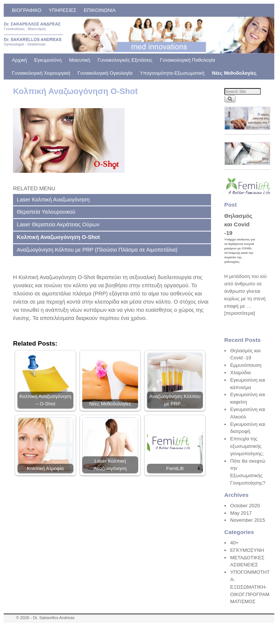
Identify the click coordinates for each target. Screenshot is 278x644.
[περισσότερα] (240, 313)
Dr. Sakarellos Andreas (54, 618)
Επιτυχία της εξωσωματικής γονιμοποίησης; (247, 446)
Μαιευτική (80, 60)
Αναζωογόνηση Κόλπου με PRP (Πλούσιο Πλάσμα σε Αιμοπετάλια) (97, 250)
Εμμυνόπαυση (246, 365)
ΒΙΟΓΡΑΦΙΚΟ (27, 10)
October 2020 (245, 506)
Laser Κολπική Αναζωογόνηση (53, 200)
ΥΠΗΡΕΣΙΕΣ (63, 10)
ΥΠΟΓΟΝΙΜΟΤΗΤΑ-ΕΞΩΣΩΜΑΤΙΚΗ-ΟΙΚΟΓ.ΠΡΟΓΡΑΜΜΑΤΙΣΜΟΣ (250, 587)
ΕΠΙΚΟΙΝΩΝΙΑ (100, 10)
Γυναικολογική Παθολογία (188, 60)
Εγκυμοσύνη (48, 60)
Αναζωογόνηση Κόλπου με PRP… (175, 400)
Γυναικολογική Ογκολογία (105, 73)
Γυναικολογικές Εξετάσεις (125, 60)
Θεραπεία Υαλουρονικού (46, 212)
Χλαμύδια (240, 373)
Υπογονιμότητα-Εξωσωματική (172, 73)
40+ (234, 543)
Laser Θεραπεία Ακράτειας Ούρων (58, 224)
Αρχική (19, 60)
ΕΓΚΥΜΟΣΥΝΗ (247, 550)
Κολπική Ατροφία (46, 468)
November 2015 (247, 520)
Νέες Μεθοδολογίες (234, 73)
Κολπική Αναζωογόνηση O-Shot (58, 237)
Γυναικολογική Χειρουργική (41, 73)
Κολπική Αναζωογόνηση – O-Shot (45, 400)
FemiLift (175, 468)
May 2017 (241, 513)
